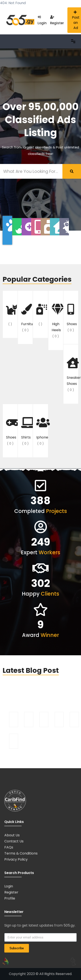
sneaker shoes (73, 375)
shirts (26, 432)
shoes (72, 318)
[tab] (7, 230)
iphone (42, 432)
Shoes (11, 432)
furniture (27, 318)
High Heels (56, 321)
